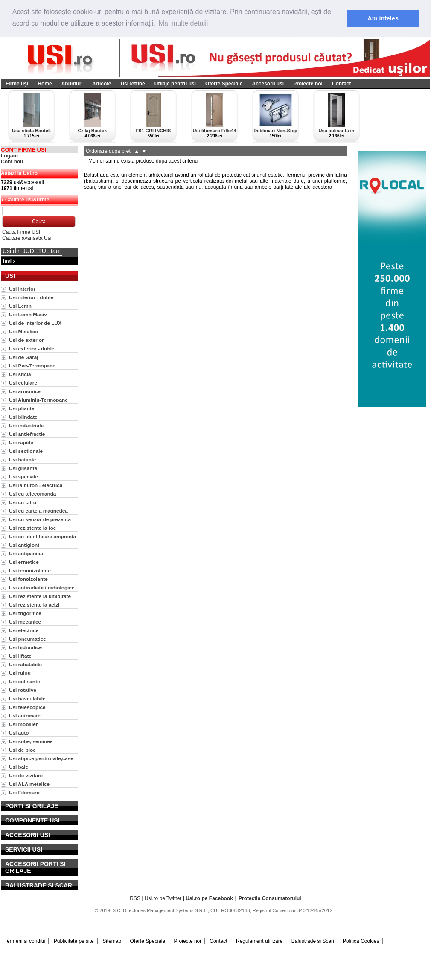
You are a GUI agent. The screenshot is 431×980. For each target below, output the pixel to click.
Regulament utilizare (259, 941)
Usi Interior (22, 289)
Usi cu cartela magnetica (38, 511)
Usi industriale (26, 425)
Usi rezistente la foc (32, 528)
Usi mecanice (25, 622)
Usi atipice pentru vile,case (41, 758)
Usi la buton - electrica (36, 485)
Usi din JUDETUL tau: (32, 251)
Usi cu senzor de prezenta (40, 519)
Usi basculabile (27, 699)
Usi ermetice (24, 562)
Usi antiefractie (27, 434)
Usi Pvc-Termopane (32, 366)
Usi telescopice (27, 707)
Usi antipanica (26, 553)
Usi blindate (23, 417)
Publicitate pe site (74, 941)
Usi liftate (20, 656)
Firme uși (17, 84)
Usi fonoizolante (28, 579)
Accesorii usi (268, 84)
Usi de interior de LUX (35, 323)
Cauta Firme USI (21, 232)
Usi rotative (23, 690)
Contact (342, 84)
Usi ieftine (133, 84)
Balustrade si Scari (313, 941)
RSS (135, 898)
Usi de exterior (26, 340)
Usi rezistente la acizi (34, 605)
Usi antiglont (24, 545)
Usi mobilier (23, 724)
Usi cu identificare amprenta (42, 536)
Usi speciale (23, 477)
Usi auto (19, 733)
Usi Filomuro (24, 792)
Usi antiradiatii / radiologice (42, 588)
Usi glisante (23, 468)
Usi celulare (23, 383)
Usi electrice (24, 630)
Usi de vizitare (26, 775)
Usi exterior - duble (32, 349)
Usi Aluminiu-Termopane (38, 400)
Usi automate (25, 716)
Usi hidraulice (25, 647)
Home (45, 84)
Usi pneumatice (28, 639)
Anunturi (72, 84)
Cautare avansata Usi (27, 238)
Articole (102, 84)
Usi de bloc (22, 750)
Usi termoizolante (30, 570)
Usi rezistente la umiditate (40, 596)
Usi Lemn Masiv (28, 314)
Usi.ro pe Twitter (163, 898)
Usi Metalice (23, 331)
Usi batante (22, 459)
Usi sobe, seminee (31, 741)
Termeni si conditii (25, 941)
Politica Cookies (361, 941)
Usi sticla (20, 374)
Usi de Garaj (24, 357)
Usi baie (19, 767)
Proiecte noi (308, 84)
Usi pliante (22, 408)
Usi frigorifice (25, 613)
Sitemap (112, 941)
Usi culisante (25, 681)
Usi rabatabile (25, 664)
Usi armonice (25, 391)
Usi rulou (20, 673)
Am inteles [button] (383, 18)
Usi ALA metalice (29, 784)
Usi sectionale (26, 451)
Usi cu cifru (23, 502)
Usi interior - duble (31, 297)
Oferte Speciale (224, 84)
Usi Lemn (20, 306)
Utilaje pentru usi (175, 84)
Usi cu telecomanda (32, 494)
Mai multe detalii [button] (183, 23)
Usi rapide (21, 442)
